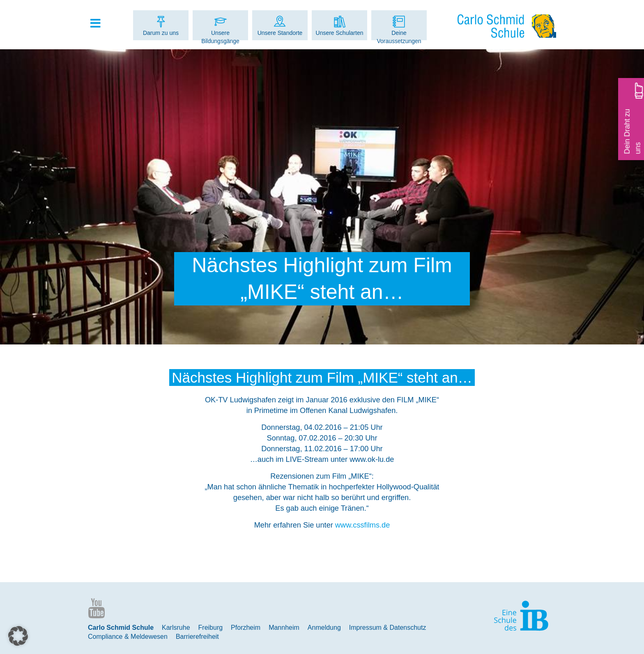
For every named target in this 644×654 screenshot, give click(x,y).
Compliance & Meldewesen (128, 637)
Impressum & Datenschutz (388, 628)
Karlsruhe (176, 628)
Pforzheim (246, 628)
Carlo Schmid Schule (121, 628)
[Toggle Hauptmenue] (99, 24)
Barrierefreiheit (197, 637)
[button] (18, 636)
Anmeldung (324, 628)
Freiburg (211, 628)
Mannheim (284, 628)
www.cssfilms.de (362, 525)
